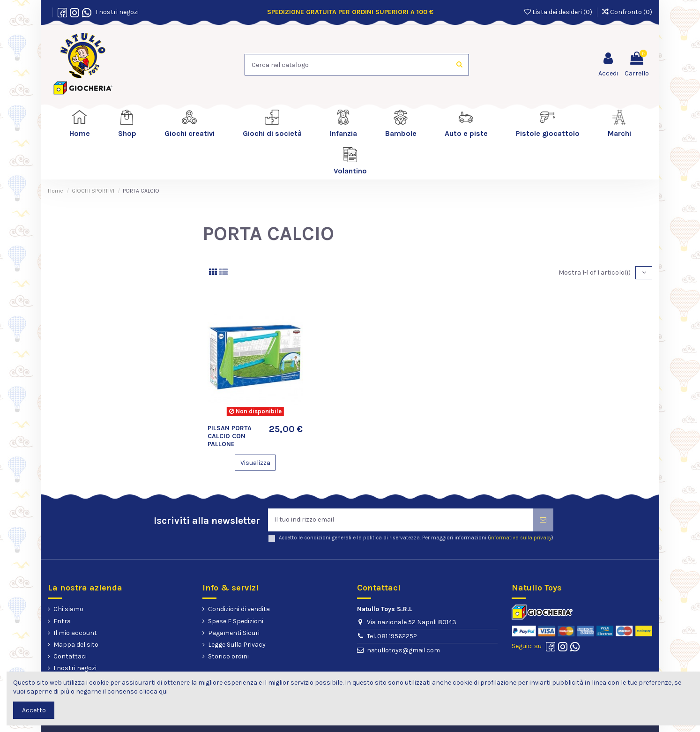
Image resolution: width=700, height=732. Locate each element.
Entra (62, 621)
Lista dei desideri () (559, 12)
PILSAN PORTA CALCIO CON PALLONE (230, 436)
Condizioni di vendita (239, 609)
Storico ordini (228, 657)
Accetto (34, 710)
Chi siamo (68, 609)
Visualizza (255, 463)
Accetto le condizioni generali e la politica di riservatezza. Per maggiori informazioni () (416, 538)
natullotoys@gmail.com (403, 650)
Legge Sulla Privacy (237, 645)
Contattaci (70, 657)
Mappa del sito (76, 645)
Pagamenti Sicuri (234, 633)
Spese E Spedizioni (236, 621)
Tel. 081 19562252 (392, 636)
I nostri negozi (116, 12)
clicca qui (153, 691)
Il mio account (75, 633)
